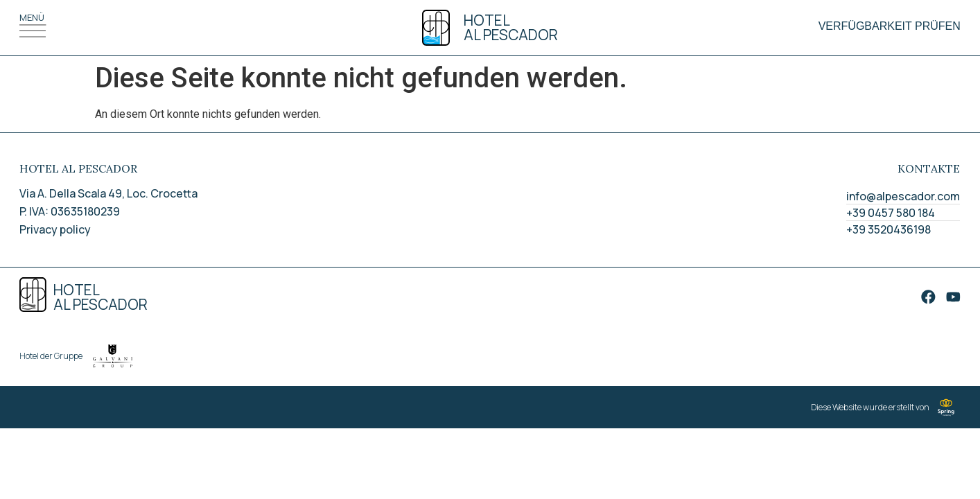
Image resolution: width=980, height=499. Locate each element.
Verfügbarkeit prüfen (890, 26)
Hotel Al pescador (511, 27)
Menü (32, 17)
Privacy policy (55, 229)
